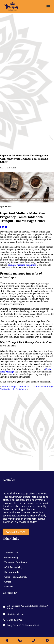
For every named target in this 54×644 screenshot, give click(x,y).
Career (8, 582)
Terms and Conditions (16, 562)
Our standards (12, 572)
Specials (9, 587)
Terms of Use (11, 553)
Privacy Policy (11, 557)
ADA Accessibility (13, 567)
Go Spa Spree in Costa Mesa (13, 389)
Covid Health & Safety (16, 577)
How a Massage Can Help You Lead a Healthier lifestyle (28, 387)
